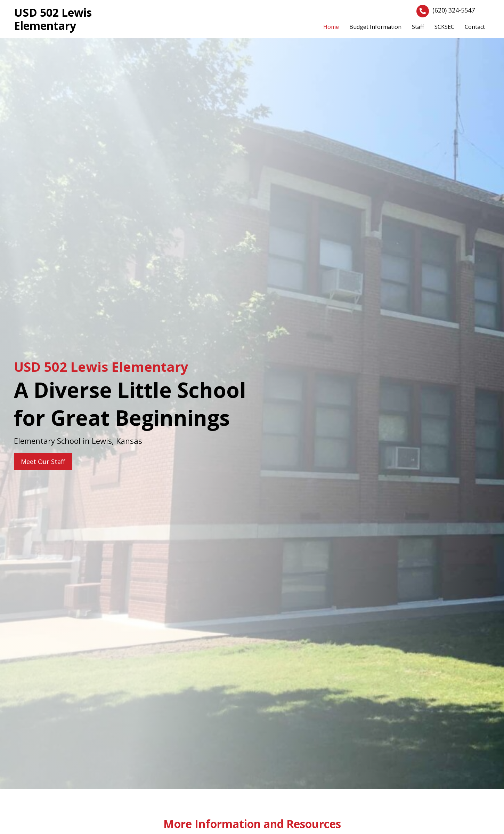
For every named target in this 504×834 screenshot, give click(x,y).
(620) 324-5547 (454, 10)
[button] (43, 462)
